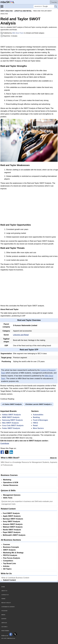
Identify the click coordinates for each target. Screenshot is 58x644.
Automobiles (38, 415)
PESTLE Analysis (10, 555)
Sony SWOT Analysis (11, 521)
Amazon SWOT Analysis (13, 524)
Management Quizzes (12, 495)
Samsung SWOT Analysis (12, 420)
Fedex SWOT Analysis (11, 428)
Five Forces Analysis (12, 558)
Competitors (8, 561)
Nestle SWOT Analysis (12, 530)
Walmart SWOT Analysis (13, 527)
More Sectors (38, 428)
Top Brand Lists (10, 563)
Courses (54, 2)
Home (3, 587)
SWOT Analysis (9, 550)
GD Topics (7, 569)
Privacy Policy (6, 603)
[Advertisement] (29, 42)
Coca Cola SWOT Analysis (13, 425)
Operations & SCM (11, 482)
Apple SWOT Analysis (12, 516)
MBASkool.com (11, 638)
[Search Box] (44, 6)
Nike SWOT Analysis (10, 423)
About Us (53, 458)
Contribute (5, 443)
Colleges (4, 611)
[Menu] (2, 6)
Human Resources (11, 485)
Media (3, 615)
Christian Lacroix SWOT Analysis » (39, 404)
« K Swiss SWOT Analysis (12, 404)
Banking (36, 417)
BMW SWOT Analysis (11, 417)
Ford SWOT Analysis (11, 513)
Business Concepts (11, 547)
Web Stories (5, 631)
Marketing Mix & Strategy (13, 553)
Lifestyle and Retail (21, 335)
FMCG (35, 423)
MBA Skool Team (18, 33)
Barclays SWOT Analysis (13, 519)
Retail (35, 425)
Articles (6, 566)
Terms (3, 599)
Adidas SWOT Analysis (11, 415)
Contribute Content (8, 607)
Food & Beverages (40, 420)
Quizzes (4, 619)
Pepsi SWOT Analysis (12, 532)
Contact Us (5, 595)
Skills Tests (8, 498)
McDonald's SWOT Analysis (14, 535)
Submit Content (9, 580)
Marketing (7, 480)
